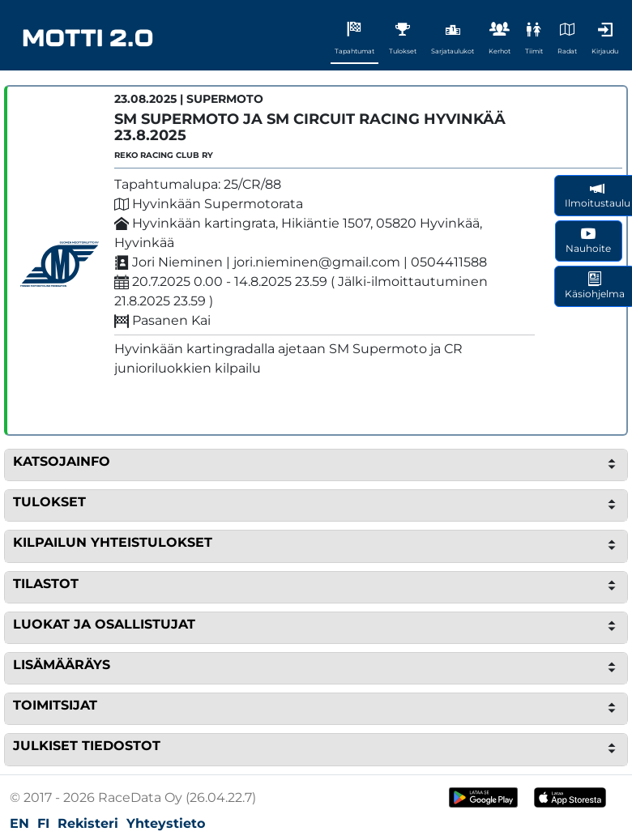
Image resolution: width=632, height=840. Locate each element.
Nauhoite (588, 240)
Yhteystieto (166, 823)
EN (19, 823)
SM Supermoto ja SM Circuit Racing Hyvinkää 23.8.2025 (310, 127)
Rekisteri (88, 823)
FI (43, 823)
